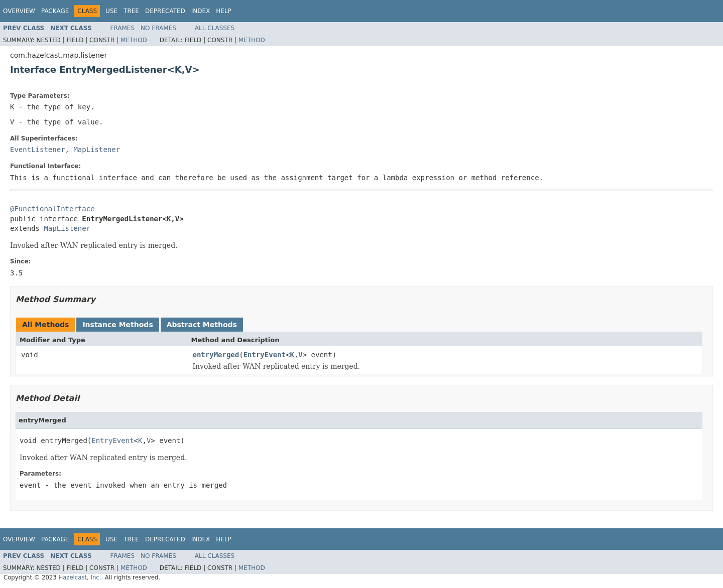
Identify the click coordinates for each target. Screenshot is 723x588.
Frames (123, 28)
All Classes (215, 28)
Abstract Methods (202, 325)
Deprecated (165, 11)
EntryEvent (265, 355)
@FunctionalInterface (52, 209)
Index (201, 11)
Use (111, 11)
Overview (19, 11)
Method (134, 40)
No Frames (158, 28)
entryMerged (216, 355)
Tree (131, 11)
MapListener (97, 150)
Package (55, 11)
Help (224, 11)
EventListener (38, 150)
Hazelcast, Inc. (80, 577)
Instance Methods (117, 325)
